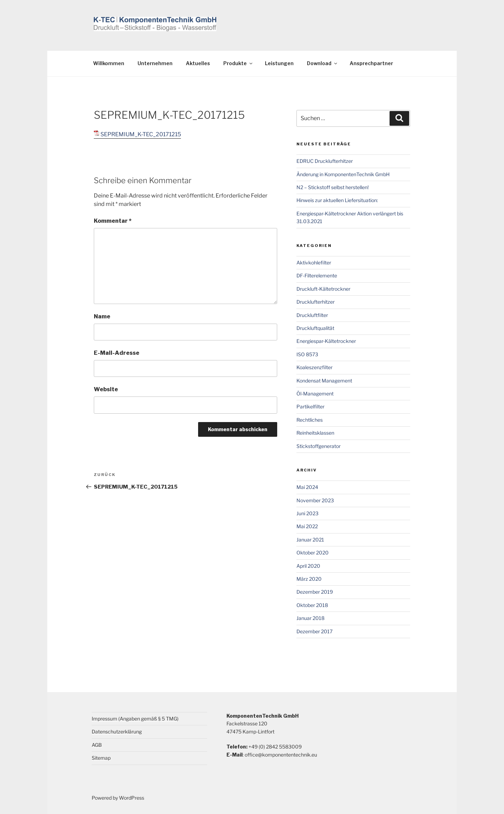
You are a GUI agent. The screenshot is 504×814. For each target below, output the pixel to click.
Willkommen (109, 63)
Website (106, 389)
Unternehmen (155, 63)
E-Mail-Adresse (117, 353)
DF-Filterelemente (317, 275)
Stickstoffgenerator (318, 446)
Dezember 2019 (315, 592)
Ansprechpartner (371, 63)
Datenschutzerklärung (117, 732)
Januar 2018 (310, 618)
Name (102, 316)
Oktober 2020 (313, 553)
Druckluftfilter (312, 315)
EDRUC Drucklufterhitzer (325, 161)
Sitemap (101, 758)
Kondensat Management (324, 381)
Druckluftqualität (315, 328)
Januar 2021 (310, 540)
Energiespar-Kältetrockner (326, 341)
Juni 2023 (307, 513)
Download (323, 63)
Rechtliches (310, 420)
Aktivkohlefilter (314, 263)
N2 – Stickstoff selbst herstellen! (332, 187)
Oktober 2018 (312, 605)
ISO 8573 (307, 354)
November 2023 (315, 500)
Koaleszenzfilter (314, 367)
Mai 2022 (307, 526)
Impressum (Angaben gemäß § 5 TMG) (135, 719)
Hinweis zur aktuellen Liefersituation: (337, 200)
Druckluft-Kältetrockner (323, 289)
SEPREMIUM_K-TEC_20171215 (141, 134)
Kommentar (113, 221)
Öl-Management (315, 394)
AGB (97, 745)
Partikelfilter (310, 406)
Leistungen (279, 63)
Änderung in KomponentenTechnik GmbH (343, 174)
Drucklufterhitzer (316, 302)
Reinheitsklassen (315, 433)
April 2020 (308, 566)
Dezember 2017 (314, 631)
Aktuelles (198, 63)
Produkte (238, 63)
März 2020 (309, 579)
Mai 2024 (307, 487)
